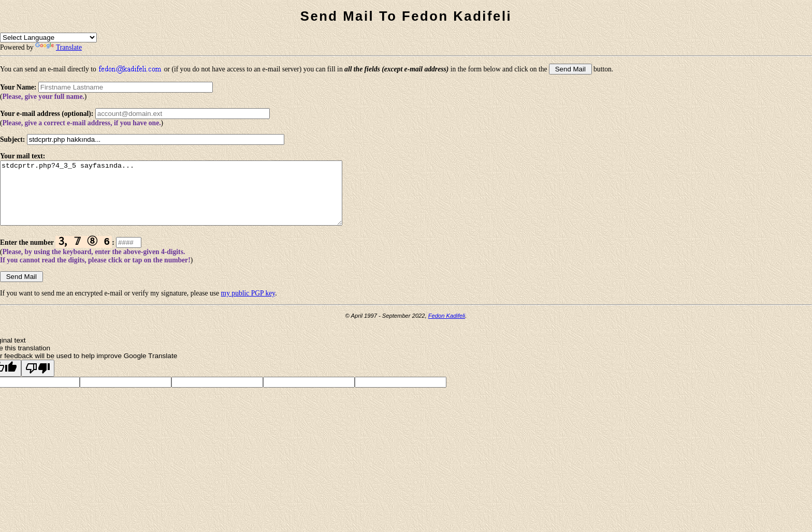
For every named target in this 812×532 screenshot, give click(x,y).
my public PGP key (248, 307)
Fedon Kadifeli (447, 329)
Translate (59, 47)
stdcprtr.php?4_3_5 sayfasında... (192, 199)
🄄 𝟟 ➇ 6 (84, 254)
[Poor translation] (38, 382)
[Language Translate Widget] (48, 38)
